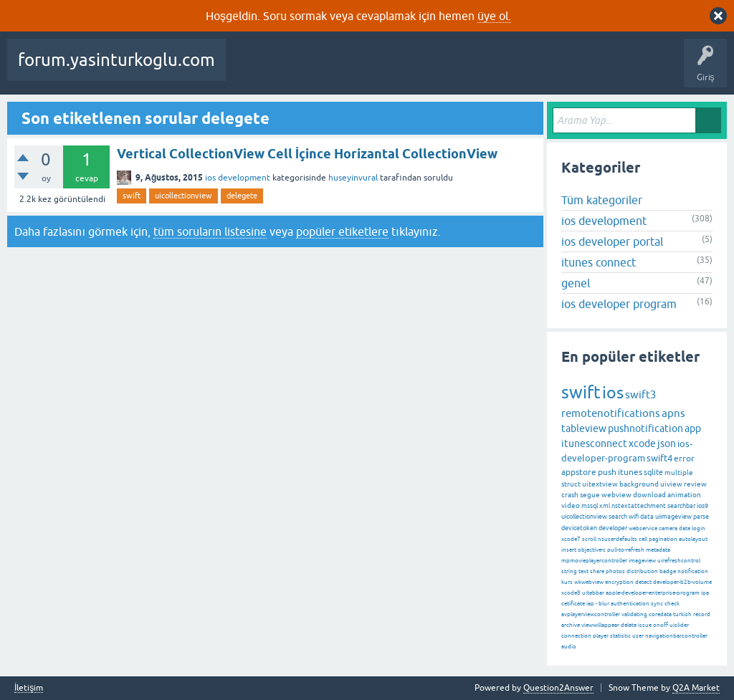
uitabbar (593, 593)
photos (615, 571)
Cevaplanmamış (381, 70)
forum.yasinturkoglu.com (116, 60)
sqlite (653, 472)
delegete (242, 196)
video (571, 505)
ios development (238, 178)
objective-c (592, 550)
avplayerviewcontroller (591, 614)
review (695, 484)
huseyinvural (353, 178)
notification (693, 571)
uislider (679, 625)
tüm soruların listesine (210, 231)
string (569, 571)
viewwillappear (600, 625)
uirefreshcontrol (679, 561)
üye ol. (494, 16)
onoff (661, 625)
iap (590, 604)
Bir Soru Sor (619, 70)
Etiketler (445, 70)
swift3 (640, 394)
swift (132, 196)
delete (629, 625)
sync (657, 604)
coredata (660, 614)
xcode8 (571, 593)
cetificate (573, 604)
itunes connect (599, 262)
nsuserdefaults (618, 539)
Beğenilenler (307, 70)
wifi (634, 517)
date (685, 528)
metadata (658, 550)
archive (571, 625)
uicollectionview (183, 196)
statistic (620, 636)
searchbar (681, 506)
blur (604, 604)
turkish (682, 614)
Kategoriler (500, 70)
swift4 (659, 458)
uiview (671, 484)
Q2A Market (696, 688)
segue (590, 495)
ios (613, 393)
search (618, 517)
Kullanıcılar (559, 70)
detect (643, 582)
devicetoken (579, 528)
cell (643, 539)
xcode (642, 444)
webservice (643, 528)
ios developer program (619, 304)
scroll (589, 539)
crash (570, 495)
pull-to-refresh (626, 550)
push (607, 472)
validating (634, 614)
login (699, 528)
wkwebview (589, 582)
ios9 (702, 506)
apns (673, 413)
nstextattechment (639, 506)
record (702, 614)
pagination (663, 539)
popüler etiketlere (342, 231)
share (597, 571)
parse (701, 517)
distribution (642, 571)
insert (569, 550)
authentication (630, 604)
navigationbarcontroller (676, 636)
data (647, 517)
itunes (630, 472)
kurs (567, 582)
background (639, 484)
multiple (679, 473)
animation (684, 495)
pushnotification (645, 428)
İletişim (29, 688)
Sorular (251, 70)
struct (571, 484)
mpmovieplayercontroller (594, 561)
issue (645, 625)
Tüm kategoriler (602, 200)
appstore (579, 472)
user (638, 636)
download (649, 495)
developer (613, 528)
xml (605, 506)
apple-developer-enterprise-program (653, 593)
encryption (619, 582)
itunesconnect (594, 444)
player (601, 636)
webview (616, 495)
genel (576, 283)
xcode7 (571, 539)
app (693, 428)
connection (576, 636)
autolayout (693, 539)
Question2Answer (558, 688)
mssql (590, 506)
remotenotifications (611, 413)
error (684, 459)
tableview (584, 428)
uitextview (600, 484)
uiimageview (673, 517)
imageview (642, 561)
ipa (705, 593)
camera (668, 528)
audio (569, 647)
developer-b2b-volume (682, 582)
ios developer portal (612, 241)
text (583, 571)
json (667, 444)
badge (668, 571)
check (672, 604)
